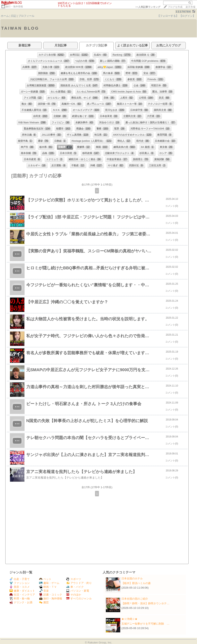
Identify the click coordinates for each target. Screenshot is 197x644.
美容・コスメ (20, 587)
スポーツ (74, 579)
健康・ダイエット (22, 591)
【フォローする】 (168, 16)
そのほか (74, 595)
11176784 (183, 12)
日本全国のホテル (132, 578)
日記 (14, 16)
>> (148, 7)
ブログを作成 (175, 7)
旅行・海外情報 (14, 7)
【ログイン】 (187, 16)
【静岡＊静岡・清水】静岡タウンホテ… (145, 603)
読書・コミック (51, 595)
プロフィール (26, 16)
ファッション (20, 583)
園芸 (44, 602)
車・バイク (75, 587)
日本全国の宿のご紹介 (135, 599)
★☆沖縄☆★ (129, 619)
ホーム (5, 16)
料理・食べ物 (20, 598)
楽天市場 (190, 7)
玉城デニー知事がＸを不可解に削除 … (145, 624)
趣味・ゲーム (49, 583)
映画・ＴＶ (48, 587)
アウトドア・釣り (79, 583)
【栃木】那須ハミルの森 (136, 583)
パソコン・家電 (78, 591)
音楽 (44, 591)
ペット (45, 579)
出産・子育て (20, 579)
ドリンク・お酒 (21, 602)
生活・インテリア (22, 595)
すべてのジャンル (79, 598)
